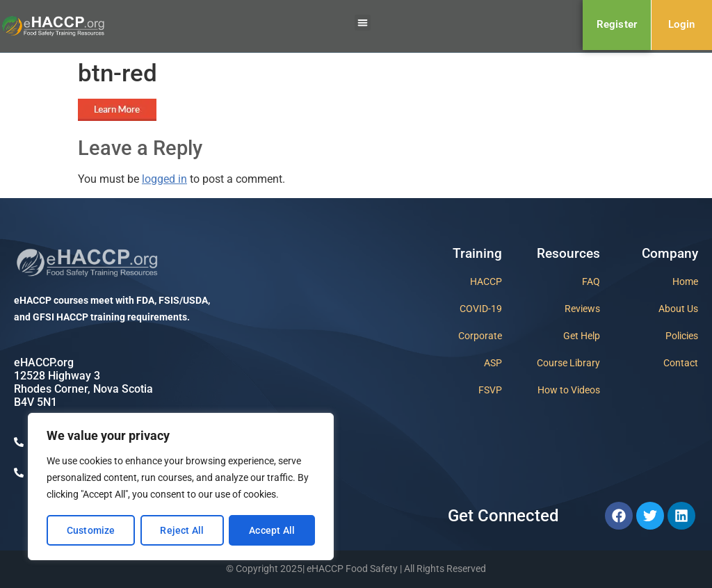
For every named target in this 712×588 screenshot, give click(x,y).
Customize (91, 530)
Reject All (182, 530)
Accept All (272, 530)
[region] (181, 487)
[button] (363, 23)
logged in (164, 179)
